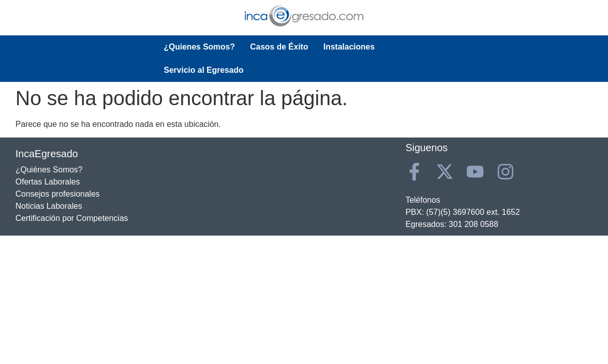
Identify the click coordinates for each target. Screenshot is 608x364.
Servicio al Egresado (430, 47)
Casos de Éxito (279, 47)
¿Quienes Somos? (199, 47)
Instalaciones (349, 47)
